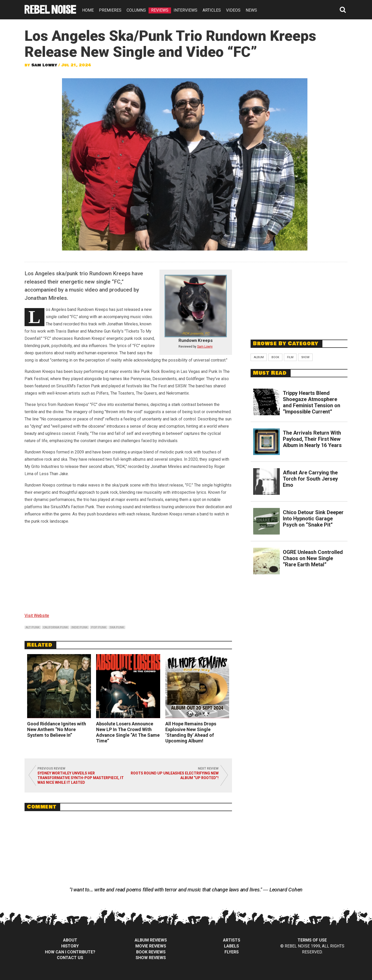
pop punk (99, 627)
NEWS (251, 10)
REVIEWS (160, 10)
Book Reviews (151, 952)
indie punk (80, 627)
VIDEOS (233, 10)
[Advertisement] (299, 298)
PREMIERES (110, 10)
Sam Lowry (44, 65)
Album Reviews (151, 940)
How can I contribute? (70, 952)
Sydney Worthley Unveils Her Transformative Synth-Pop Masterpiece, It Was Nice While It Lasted (81, 778)
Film (290, 357)
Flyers (232, 952)
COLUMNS (136, 10)
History (70, 946)
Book (275, 357)
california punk (56, 627)
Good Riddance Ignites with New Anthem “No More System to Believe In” (57, 729)
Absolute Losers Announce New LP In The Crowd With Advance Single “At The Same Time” (128, 732)
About (70, 940)
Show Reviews (151, 958)
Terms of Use (312, 940)
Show (305, 357)
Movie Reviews (151, 946)
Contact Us (70, 958)
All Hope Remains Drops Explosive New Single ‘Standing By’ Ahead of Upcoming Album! (191, 732)
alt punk (33, 627)
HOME (88, 10)
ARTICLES (212, 10)
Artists (232, 940)
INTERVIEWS (185, 10)
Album (259, 357)
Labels (231, 946)
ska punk (117, 627)
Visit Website (37, 616)
